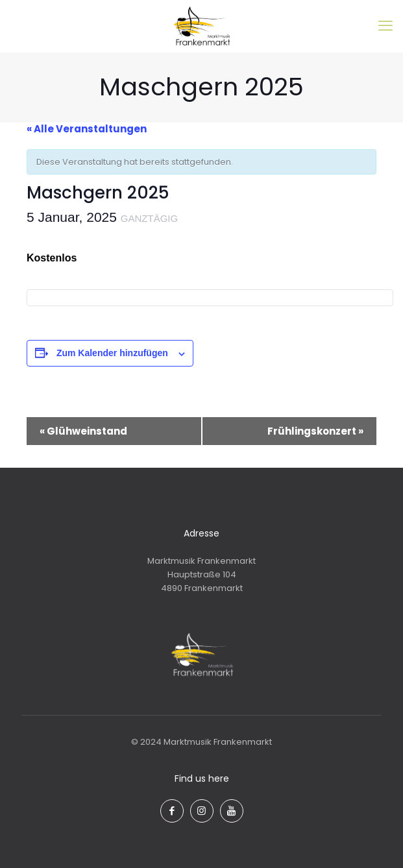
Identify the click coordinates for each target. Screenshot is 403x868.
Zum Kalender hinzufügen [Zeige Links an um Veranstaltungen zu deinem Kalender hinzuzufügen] (112, 353)
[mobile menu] (385, 26)
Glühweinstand (83, 431)
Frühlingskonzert (315, 431)
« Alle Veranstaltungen (87, 129)
